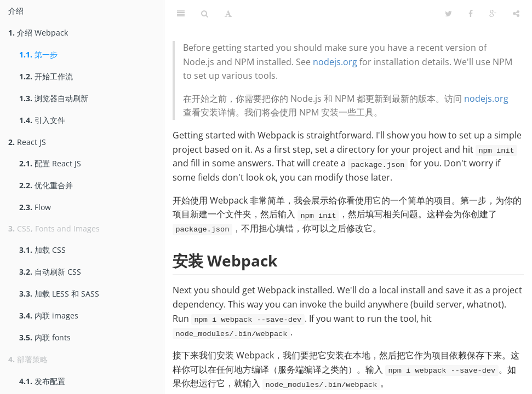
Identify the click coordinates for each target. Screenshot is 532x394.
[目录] (181, 14)
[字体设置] (228, 14)
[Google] (493, 14)
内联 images (49, 315)
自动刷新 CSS (50, 272)
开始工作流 (46, 76)
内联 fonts (45, 337)
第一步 (38, 54)
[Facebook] (471, 14)
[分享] (516, 14)
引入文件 (42, 120)
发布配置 (42, 381)
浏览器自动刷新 (54, 98)
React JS (27, 142)
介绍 (16, 11)
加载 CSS (42, 250)
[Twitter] (448, 14)
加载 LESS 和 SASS (59, 294)
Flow (35, 207)
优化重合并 (46, 185)
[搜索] (205, 14)
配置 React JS (50, 163)
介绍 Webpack (38, 33)
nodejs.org (335, 62)
